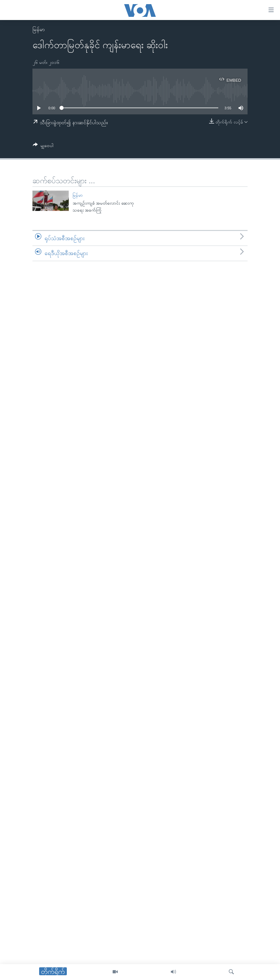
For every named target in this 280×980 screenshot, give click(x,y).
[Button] (43, 147)
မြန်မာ (39, 29)
